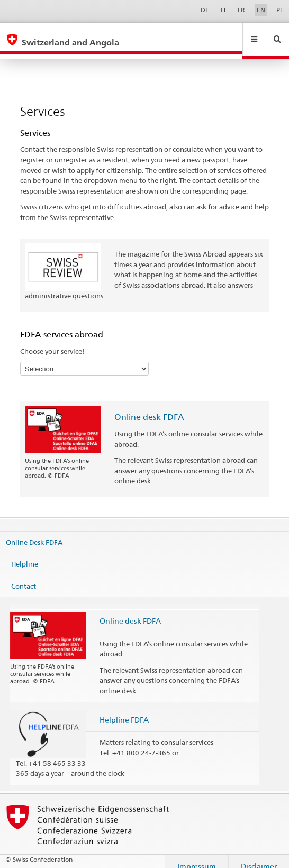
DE (205, 10)
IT (224, 10)
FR (241, 10)
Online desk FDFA (149, 407)
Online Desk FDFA (34, 532)
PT (280, 10)
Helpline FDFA (124, 710)
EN (261, 10)
